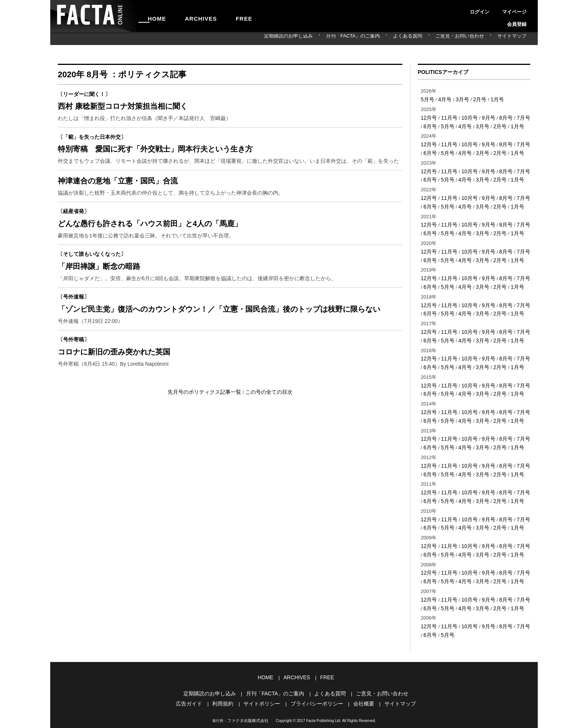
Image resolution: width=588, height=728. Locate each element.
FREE (221, 16)
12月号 (428, 116)
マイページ (496, 9)
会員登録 (521, 9)
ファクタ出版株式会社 (248, 687)
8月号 (501, 116)
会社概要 (360, 671)
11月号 (447, 116)
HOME (153, 16)
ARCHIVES (187, 16)
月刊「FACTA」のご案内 (389, 38)
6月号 (427, 124)
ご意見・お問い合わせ (475, 38)
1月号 (493, 99)
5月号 (427, 99)
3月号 (460, 99)
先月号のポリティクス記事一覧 (207, 420)
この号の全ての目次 (266, 420)
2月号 (476, 99)
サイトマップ (517, 38)
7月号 (518, 116)
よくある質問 (433, 38)
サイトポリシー (264, 671)
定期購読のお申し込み (336, 38)
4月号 (443, 99)
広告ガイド (195, 671)
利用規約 (227, 671)
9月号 (485, 116)
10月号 (467, 116)
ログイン (470, 9)
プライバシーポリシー (316, 671)
